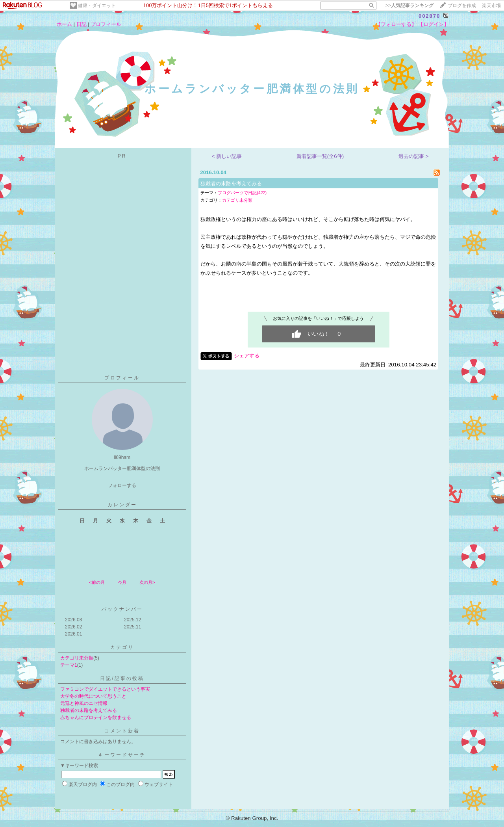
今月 (122, 582)
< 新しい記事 (227, 156)
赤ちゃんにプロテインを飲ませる (96, 717)
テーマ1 (69, 665)
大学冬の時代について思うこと (93, 696)
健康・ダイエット (97, 6)
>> (409, 6)
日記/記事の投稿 (122, 678)
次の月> (147, 582)
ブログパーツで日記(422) (242, 193)
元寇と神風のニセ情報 (84, 703)
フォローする (122, 485)
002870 (429, 16)
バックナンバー (122, 609)
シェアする (247, 356)
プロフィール (106, 24)
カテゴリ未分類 (77, 658)
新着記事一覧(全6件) (320, 156)
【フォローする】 (396, 24)
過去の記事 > (414, 156)
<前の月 (97, 582)
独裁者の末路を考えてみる (89, 710)
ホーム (64, 24)
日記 (82, 24)
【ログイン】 (434, 24)
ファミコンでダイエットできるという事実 (105, 689)
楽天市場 (491, 6)
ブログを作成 (462, 6)
